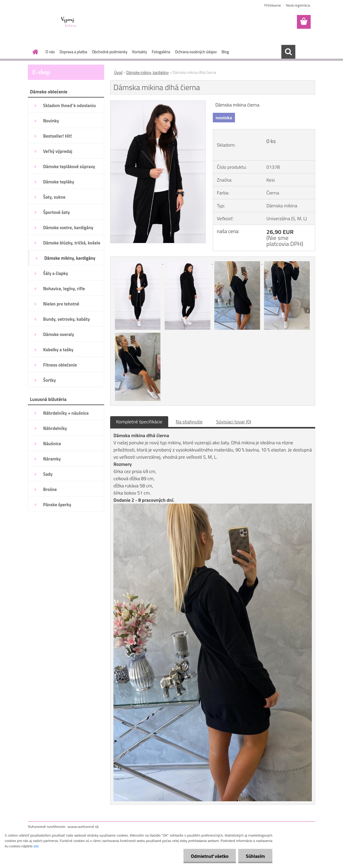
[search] (288, 52)
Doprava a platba (73, 52)
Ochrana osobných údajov (196, 52)
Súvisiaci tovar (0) (234, 422)
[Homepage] (34, 52)
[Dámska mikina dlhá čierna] (158, 103)
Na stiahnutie (189, 422)
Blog (225, 52)
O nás (50, 52)
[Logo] (69, 22)
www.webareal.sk (83, 827)
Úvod (118, 72)
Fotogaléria (161, 52)
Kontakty (140, 52)
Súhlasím (255, 856)
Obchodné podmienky (110, 52)
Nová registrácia (298, 5)
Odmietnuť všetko (210, 856)
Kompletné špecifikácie (139, 422)
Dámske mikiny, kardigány (148, 72)
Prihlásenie (273, 5)
